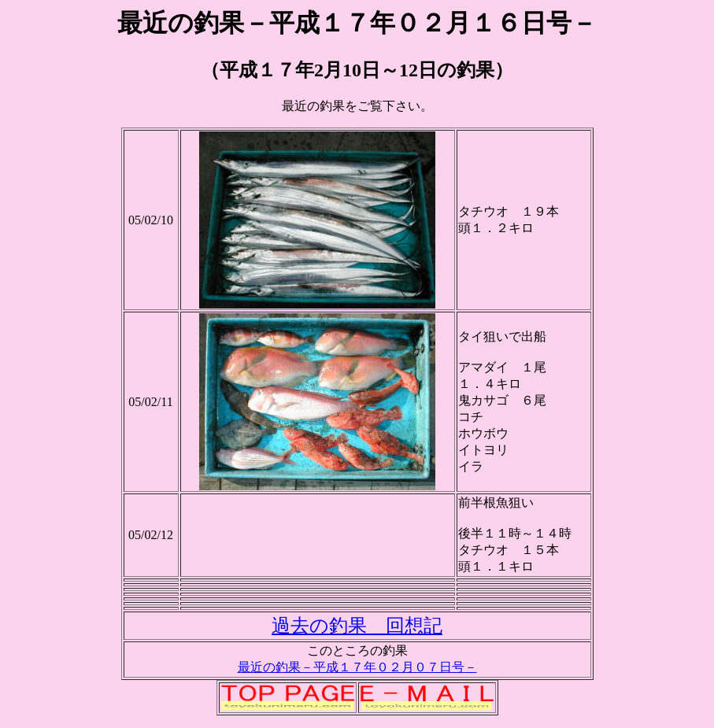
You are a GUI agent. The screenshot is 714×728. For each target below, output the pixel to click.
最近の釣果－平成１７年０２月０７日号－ (357, 667)
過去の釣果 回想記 (357, 626)
